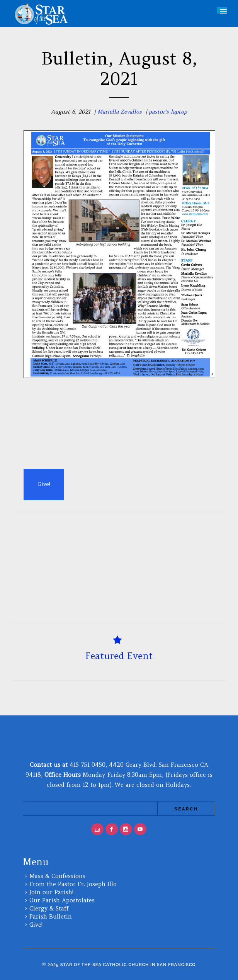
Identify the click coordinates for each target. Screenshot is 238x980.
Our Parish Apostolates (62, 900)
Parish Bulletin (51, 916)
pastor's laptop (168, 112)
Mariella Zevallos (120, 112)
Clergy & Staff (49, 908)
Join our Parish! (51, 892)
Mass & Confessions (57, 876)
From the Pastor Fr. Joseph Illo (73, 884)
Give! (36, 925)
